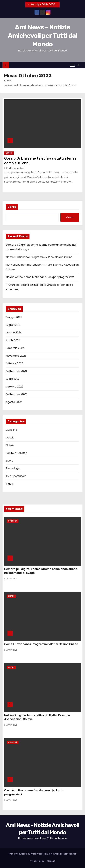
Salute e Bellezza (17, 453)
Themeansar (69, 854)
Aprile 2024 (13, 340)
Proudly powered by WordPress (26, 854)
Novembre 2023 (16, 356)
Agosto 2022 (14, 402)
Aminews (11, 579)
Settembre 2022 (16, 394)
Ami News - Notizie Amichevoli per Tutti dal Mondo (42, 36)
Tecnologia (13, 468)
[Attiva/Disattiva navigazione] (72, 65)
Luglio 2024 (13, 325)
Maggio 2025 (14, 317)
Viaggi (10, 484)
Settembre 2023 (16, 371)
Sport (9, 461)
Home (8, 80)
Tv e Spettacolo (16, 476)
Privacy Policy (37, 861)
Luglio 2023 (13, 379)
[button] (79, 65)
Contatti (51, 861)
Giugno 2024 (14, 333)
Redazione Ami (14, 168)
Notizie (10, 445)
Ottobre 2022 (14, 387)
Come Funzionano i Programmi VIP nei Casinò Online (39, 257)
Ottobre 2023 (14, 363)
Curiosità (11, 430)
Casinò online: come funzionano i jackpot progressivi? (40, 277)
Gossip (9, 153)
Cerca (12, 207)
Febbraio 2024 (15, 348)
